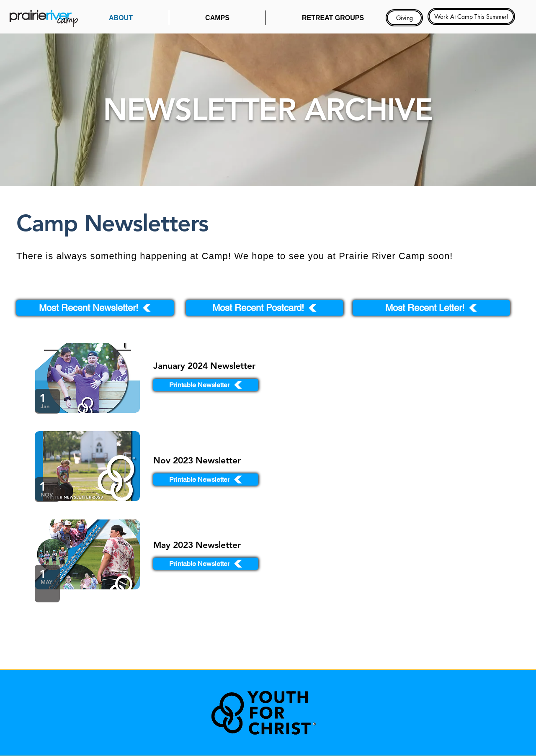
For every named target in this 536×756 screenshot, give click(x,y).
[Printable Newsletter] (206, 385)
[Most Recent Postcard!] (265, 308)
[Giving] (404, 18)
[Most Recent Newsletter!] (95, 308)
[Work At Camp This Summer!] (471, 17)
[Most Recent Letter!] (431, 308)
